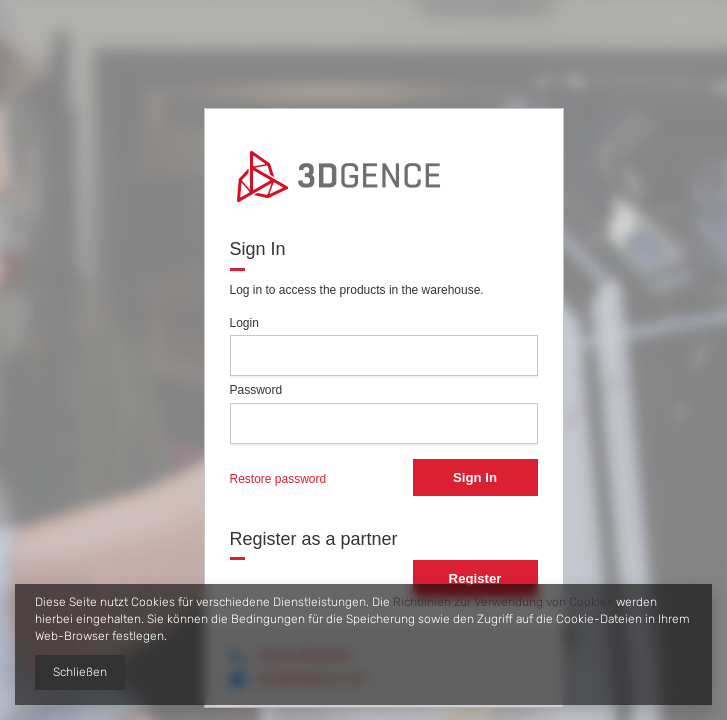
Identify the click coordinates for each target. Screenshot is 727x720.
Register (475, 578)
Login (244, 323)
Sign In (475, 477)
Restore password (278, 479)
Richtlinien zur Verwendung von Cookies (503, 602)
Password (256, 390)
